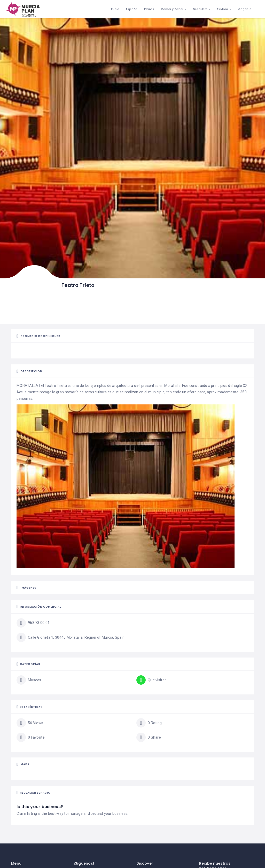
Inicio (115, 9)
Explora (223, 9)
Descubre (200, 9)
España (132, 9)
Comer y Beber (172, 9)
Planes (149, 9)
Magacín (244, 9)
